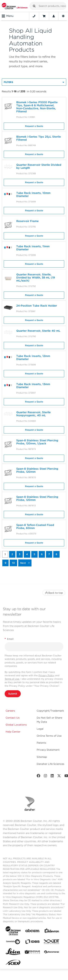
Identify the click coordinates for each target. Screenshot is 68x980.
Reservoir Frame (27, 221)
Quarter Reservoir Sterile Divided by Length (39, 166)
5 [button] (34, 554)
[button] (34, 6)
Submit (13, 694)
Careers (10, 711)
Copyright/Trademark (50, 711)
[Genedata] (13, 942)
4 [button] (27, 554)
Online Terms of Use (49, 736)
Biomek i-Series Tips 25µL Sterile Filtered (39, 138)
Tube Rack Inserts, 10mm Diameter (33, 195)
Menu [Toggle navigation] (8, 16)
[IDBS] (32, 942)
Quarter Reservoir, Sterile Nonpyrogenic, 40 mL (33, 414)
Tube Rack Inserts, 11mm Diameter (33, 248)
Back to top (54, 593)
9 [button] (5, 563)
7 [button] (49, 554)
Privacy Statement (48, 750)
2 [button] (12, 554)
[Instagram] (45, 777)
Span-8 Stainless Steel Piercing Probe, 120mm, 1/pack (37, 442)
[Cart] (44, 16)
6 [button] (42, 554)
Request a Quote (34, 126)
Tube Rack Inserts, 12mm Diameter (33, 358)
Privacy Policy (46, 675)
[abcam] (32, 931)
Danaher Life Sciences (50, 764)
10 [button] (13, 563)
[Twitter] (59, 777)
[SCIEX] (13, 963)
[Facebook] (38, 777)
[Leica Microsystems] (13, 953)
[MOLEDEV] (32, 953)
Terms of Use (12, 679)
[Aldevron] (52, 932)
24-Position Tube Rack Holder (37, 306)
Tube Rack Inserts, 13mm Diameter (33, 386)
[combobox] (48, 6)
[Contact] (34, 16)
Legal (40, 729)
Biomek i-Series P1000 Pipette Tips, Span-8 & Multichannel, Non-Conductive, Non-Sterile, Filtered (37, 107)
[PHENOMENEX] (52, 953)
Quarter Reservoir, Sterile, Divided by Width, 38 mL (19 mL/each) (36, 278)
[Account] (54, 16)
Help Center (13, 732)
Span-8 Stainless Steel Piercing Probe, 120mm (37, 470)
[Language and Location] (63, 16)
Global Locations (16, 725)
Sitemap (42, 757)
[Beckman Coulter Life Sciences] (15, 6)
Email (9, 639)
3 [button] (20, 554)
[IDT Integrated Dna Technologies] (52, 942)
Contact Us (13, 718)
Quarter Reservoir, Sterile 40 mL (38, 331)
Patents (41, 743)
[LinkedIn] (52, 777)
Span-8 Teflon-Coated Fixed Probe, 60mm (35, 527)
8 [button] (56, 554)
